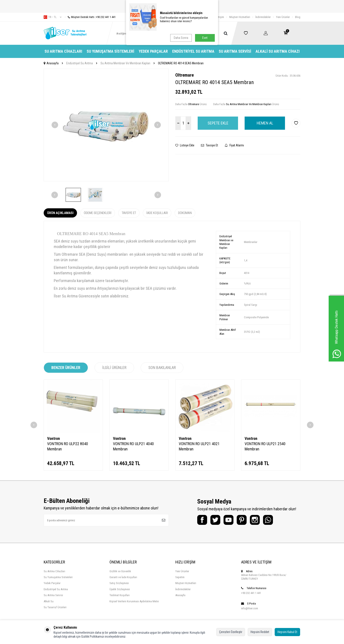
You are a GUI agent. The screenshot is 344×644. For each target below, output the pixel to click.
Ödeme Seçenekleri (98, 213)
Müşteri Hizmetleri (240, 17)
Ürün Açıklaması (60, 213)
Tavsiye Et (210, 145)
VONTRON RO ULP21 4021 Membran (199, 446)
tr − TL (53, 17)
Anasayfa (51, 63)
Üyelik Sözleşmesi (120, 589)
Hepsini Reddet (260, 632)
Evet (205, 38)
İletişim (220, 17)
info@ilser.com (250, 608)
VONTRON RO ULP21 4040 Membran (133, 446)
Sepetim (180, 577)
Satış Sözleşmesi (119, 583)
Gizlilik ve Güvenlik (120, 571)
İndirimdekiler (263, 17)
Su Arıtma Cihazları (63, 51)
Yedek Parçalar (153, 51)
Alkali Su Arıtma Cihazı (278, 51)
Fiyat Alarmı (234, 145)
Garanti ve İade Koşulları (123, 577)
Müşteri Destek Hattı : (90, 17)
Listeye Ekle (185, 145)
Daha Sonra (181, 38)
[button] (55, 125)
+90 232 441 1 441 (251, 593)
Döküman (185, 213)
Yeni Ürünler (283, 17)
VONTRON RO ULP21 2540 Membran (265, 446)
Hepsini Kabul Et (287, 632)
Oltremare (185, 75)
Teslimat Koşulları (120, 595)
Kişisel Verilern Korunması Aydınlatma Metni (134, 601)
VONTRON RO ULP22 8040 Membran (68, 446)
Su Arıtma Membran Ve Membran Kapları (125, 63)
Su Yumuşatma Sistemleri (110, 51)
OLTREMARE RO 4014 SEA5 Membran (181, 63)
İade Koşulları (157, 213)
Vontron (54, 438)
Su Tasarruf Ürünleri (55, 607)
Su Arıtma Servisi (235, 51)
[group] (106, 125)
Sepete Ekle (218, 123)
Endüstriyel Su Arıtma (193, 51)
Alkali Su (49, 601)
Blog (298, 17)
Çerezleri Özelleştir (231, 632)
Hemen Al (265, 123)
